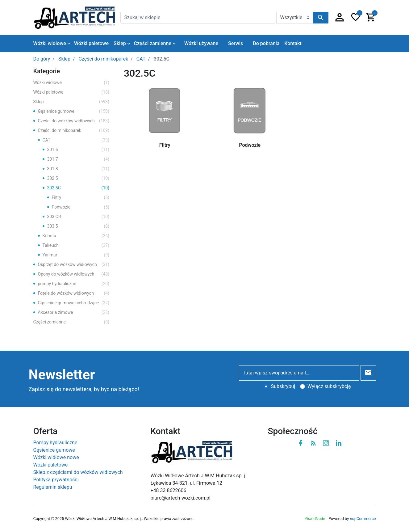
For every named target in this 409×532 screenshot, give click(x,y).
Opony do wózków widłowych (74, 274)
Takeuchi (76, 245)
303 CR (78, 217)
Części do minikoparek (74, 131)
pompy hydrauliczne (74, 284)
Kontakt (293, 43)
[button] (340, 18)
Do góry (42, 59)
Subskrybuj (283, 386)
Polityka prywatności (56, 480)
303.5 (78, 226)
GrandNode (315, 519)
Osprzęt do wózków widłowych (74, 265)
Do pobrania (266, 43)
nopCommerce (363, 519)
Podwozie (81, 207)
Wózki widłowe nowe (56, 457)
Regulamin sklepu (53, 487)
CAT (76, 140)
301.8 (78, 169)
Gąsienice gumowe (74, 111)
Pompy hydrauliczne (55, 443)
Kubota (76, 236)
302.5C (78, 188)
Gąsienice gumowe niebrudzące (74, 303)
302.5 (78, 178)
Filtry (81, 198)
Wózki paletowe (71, 92)
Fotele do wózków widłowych (74, 293)
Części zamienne (71, 322)
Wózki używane (201, 43)
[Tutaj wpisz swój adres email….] (299, 373)
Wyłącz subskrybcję (329, 386)
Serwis (236, 43)
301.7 (78, 159)
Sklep (71, 102)
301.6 (78, 150)
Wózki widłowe (71, 83)
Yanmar (76, 255)
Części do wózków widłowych (74, 121)
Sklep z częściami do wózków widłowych (78, 472)
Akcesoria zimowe (74, 312)
